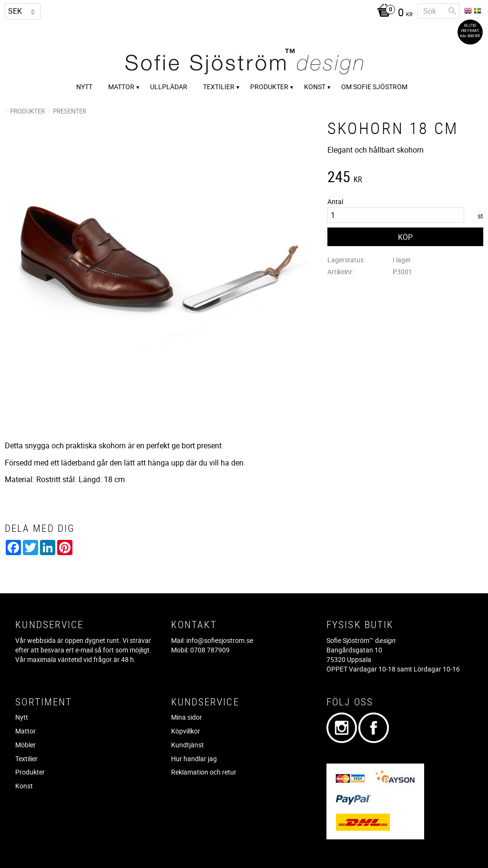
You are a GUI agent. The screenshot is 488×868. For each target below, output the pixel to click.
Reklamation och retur (204, 772)
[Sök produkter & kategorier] (438, 11)
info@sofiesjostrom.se (220, 640)
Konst (24, 786)
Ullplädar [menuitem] (169, 87)
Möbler (25, 745)
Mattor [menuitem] (121, 87)
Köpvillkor (186, 731)
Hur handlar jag (194, 759)
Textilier (26, 759)
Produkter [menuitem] (269, 87)
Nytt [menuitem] (84, 87)
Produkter (30, 772)
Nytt (22, 717)
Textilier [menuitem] (219, 87)
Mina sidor (187, 717)
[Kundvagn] (392, 13)
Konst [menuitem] (315, 87)
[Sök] (452, 11)
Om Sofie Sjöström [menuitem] (374, 87)
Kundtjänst (188, 745)
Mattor (25, 731)
